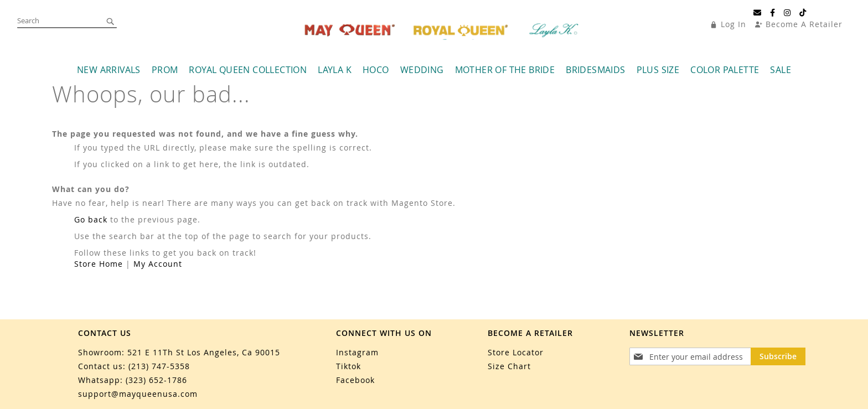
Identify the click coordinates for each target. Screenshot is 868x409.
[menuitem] (109, 70)
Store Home (99, 264)
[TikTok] (803, 13)
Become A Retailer (804, 24)
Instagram (357, 352)
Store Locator (516, 352)
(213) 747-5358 (159, 366)
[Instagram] (787, 13)
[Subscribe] (778, 356)
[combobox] (67, 21)
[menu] (434, 70)
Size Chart (509, 366)
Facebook (355, 380)
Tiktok (348, 366)
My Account (158, 264)
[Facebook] (773, 13)
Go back (91, 219)
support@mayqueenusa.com (138, 394)
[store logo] (443, 30)
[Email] (758, 13)
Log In (733, 24)
